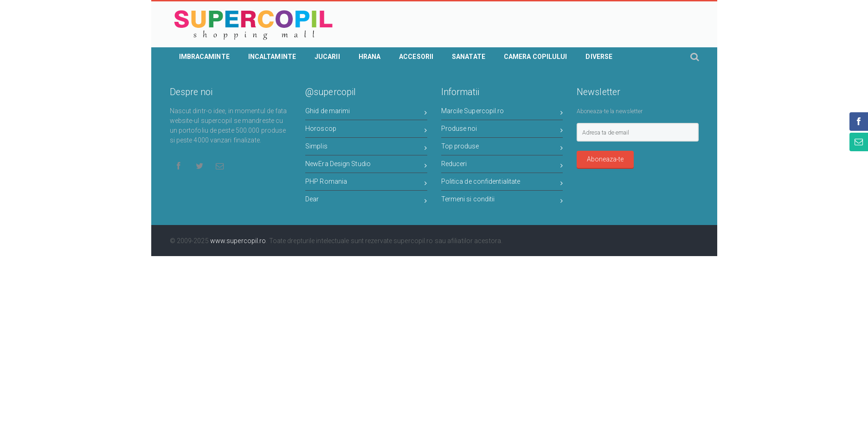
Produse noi (502, 130)
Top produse (502, 148)
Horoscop (366, 130)
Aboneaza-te (605, 159)
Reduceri (502, 165)
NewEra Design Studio (366, 165)
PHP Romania (366, 183)
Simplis (366, 148)
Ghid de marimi (366, 113)
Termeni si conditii (502, 201)
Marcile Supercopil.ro (502, 113)
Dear (366, 201)
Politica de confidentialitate (502, 183)
